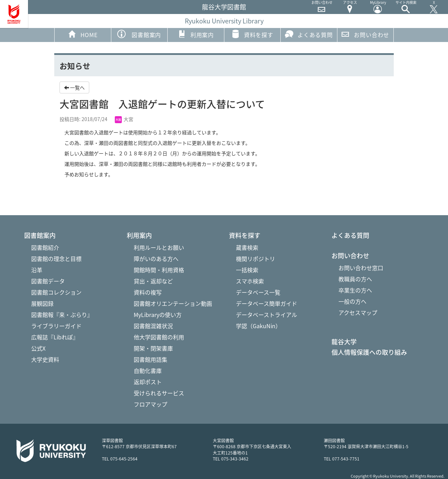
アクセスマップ (358, 312)
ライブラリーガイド (56, 326)
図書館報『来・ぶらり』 (62, 315)
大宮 (124, 119)
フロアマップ (150, 404)
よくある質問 (309, 34)
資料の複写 (148, 292)
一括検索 (247, 270)
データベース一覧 (258, 292)
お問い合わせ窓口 (361, 268)
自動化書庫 (148, 371)
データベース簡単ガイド (267, 303)
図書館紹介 (45, 247)
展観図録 (42, 303)
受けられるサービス (159, 393)
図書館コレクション (56, 292)
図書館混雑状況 (153, 326)
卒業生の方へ (355, 290)
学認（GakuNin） (258, 326)
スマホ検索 (250, 281)
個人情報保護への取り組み (369, 352)
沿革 (37, 270)
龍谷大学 (344, 342)
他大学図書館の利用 (159, 337)
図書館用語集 (150, 359)
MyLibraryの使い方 (158, 315)
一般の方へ (352, 301)
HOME (83, 34)
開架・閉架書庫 (153, 348)
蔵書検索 (247, 247)
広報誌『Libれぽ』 (55, 337)
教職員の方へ (355, 279)
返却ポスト (148, 382)
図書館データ (48, 281)
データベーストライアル (267, 315)
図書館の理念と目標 (56, 259)
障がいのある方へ (156, 259)
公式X (38, 348)
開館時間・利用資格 (159, 270)
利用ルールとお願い (159, 247)
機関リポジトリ (255, 259)
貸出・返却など (153, 281)
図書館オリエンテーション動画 (173, 303)
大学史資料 (45, 359)
